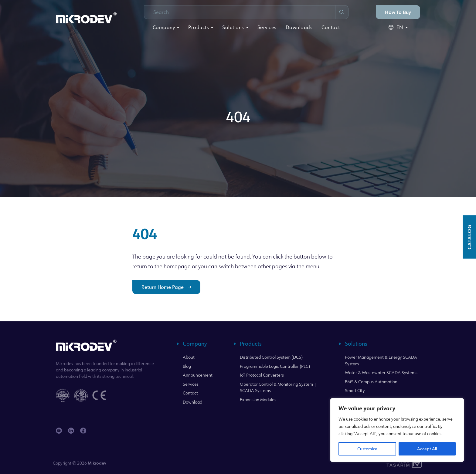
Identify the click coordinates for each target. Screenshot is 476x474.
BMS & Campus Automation (371, 382)
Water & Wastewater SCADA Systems (381, 372)
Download (192, 402)
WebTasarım (398, 463)
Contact (331, 27)
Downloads (299, 27)
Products (199, 27)
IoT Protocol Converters (262, 375)
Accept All (427, 449)
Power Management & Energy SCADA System (381, 360)
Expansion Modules (258, 400)
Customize (367, 449)
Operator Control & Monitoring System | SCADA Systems (278, 387)
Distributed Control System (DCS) (271, 357)
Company (164, 27)
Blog (187, 366)
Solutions (233, 27)
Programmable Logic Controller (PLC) (275, 366)
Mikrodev (97, 463)
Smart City (355, 390)
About (189, 357)
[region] (397, 430)
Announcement (198, 375)
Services (267, 27)
